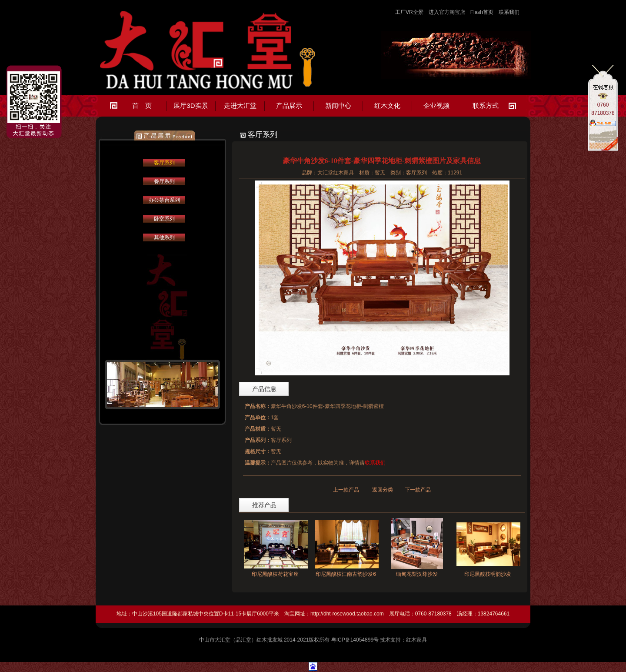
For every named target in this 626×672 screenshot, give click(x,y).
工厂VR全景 (409, 12)
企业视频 (436, 105)
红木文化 (387, 105)
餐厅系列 (164, 181)
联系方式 (486, 105)
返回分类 (383, 490)
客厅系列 (164, 163)
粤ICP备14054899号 (355, 640)
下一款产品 (418, 490)
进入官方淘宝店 (447, 12)
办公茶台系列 (164, 200)
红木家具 (416, 640)
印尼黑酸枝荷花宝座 (275, 574)
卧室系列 (164, 219)
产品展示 (289, 105)
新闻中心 (338, 105)
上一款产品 (346, 490)
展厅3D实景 (191, 105)
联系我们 (509, 12)
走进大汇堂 (240, 105)
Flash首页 (482, 12)
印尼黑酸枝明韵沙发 (488, 574)
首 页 (142, 105)
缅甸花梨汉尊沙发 (417, 574)
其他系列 (164, 237)
